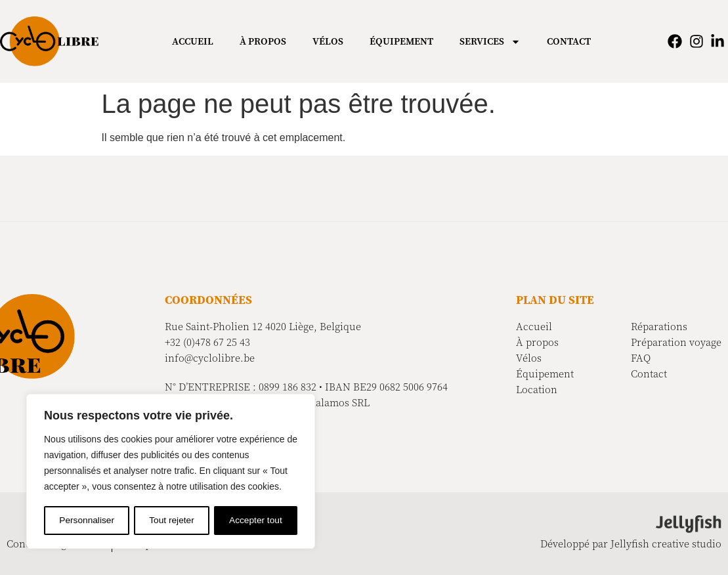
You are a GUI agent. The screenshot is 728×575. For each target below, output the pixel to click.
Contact (569, 41)
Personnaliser (87, 521)
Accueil (193, 41)
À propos (263, 41)
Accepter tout (256, 521)
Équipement (401, 41)
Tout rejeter (172, 521)
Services (490, 42)
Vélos (328, 41)
